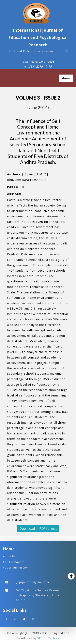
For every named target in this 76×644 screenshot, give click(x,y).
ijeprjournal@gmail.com (32, 582)
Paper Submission (16, 567)
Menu (66, 78)
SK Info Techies (48, 638)
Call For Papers (14, 562)
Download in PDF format (38, 529)
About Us (9, 556)
